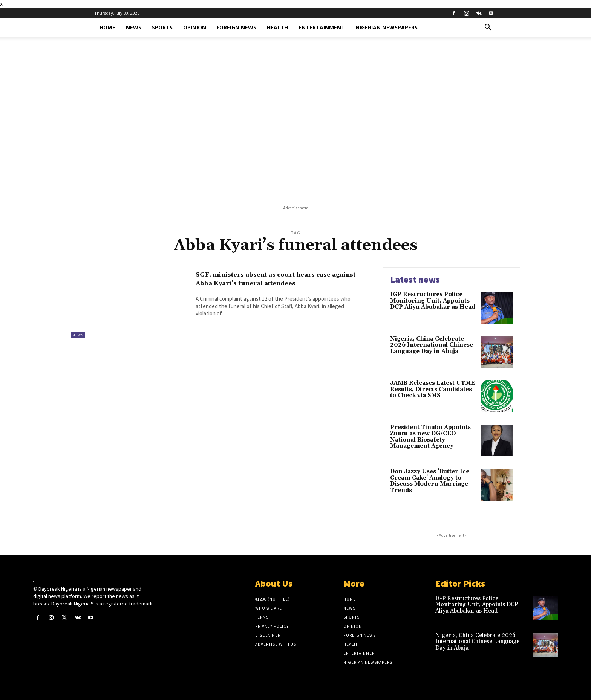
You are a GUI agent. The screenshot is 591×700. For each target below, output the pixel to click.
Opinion (195, 27)
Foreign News (237, 27)
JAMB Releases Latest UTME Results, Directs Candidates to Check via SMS (433, 389)
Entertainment (322, 27)
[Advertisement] (295, 136)
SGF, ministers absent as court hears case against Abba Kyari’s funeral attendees (271, 283)
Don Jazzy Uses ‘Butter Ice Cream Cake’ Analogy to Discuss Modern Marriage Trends (430, 481)
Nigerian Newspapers (387, 27)
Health (277, 27)
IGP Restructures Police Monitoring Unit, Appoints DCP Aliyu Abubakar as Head (433, 301)
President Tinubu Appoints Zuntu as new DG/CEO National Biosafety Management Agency (430, 437)
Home (107, 27)
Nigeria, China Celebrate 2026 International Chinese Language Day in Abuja (432, 345)
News (134, 27)
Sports (162, 27)
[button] (488, 28)
